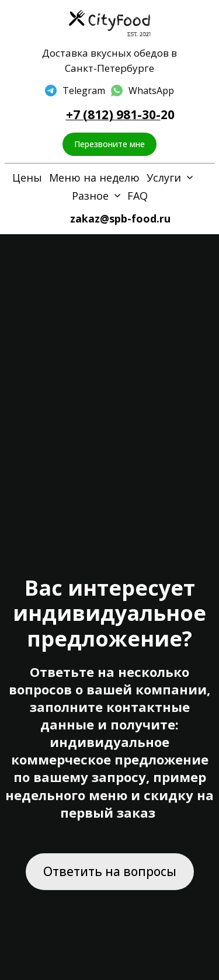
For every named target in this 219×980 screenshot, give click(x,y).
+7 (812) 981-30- (113, 114)
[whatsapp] (142, 91)
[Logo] (110, 24)
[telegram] (75, 91)
